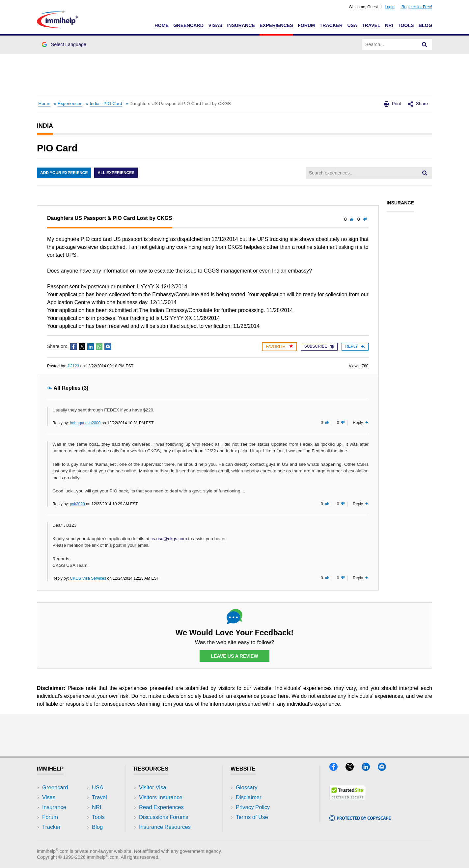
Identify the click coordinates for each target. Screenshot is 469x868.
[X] (354, 769)
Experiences (276, 25)
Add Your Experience (64, 173)
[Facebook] (337, 769)
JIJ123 (74, 366)
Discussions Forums (164, 817)
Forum (306, 25)
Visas (215, 25)
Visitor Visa (152, 788)
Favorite (279, 346)
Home (162, 25)
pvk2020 (77, 504)
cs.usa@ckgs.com (169, 539)
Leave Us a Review (234, 656)
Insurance (241, 25)
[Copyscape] (360, 819)
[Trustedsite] (348, 798)
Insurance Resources (165, 827)
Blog (425, 25)
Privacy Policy (253, 807)
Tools (406, 25)
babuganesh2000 (85, 423)
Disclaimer (249, 797)
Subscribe (319, 346)
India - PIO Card (106, 104)
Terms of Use (252, 817)
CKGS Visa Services (88, 578)
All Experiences (116, 173)
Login (389, 7)
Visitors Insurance (161, 797)
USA (352, 25)
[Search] (425, 44)
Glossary (247, 788)
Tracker (331, 25)
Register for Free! (417, 7)
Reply (355, 346)
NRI (389, 25)
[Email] (385, 769)
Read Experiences (161, 807)
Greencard (188, 25)
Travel (371, 25)
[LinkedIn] (370, 769)
